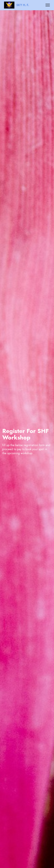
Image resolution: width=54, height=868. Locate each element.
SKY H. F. (23, 5)
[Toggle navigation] (48, 5)
